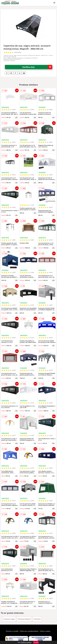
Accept (36, 642)
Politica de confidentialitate (29, 631)
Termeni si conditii (12, 631)
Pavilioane (37, 619)
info (16, 117)
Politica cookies (45, 631)
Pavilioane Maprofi (24, 619)
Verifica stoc (37, 67)
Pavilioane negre (9, 619)
